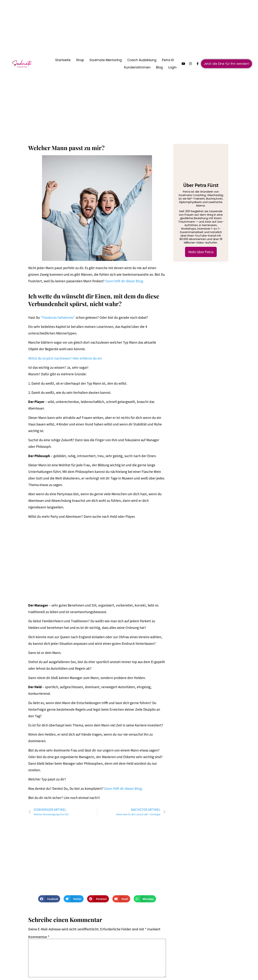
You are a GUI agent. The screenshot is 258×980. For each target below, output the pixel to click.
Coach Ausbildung (142, 60)
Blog (159, 67)
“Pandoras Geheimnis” (58, 317)
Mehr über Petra (201, 252)
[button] (49, 899)
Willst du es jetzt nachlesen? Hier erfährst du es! (65, 358)
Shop (80, 60)
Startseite (63, 60)
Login (172, 67)
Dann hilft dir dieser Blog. (125, 281)
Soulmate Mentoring (106, 60)
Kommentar (39, 937)
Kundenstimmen (137, 67)
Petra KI (168, 60)
